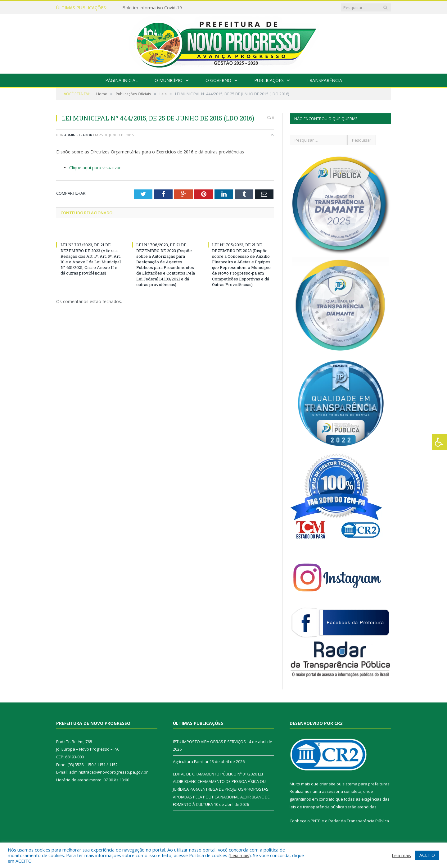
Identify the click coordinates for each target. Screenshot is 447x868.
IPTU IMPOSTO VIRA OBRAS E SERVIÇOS (209, 742)
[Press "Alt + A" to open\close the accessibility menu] (439, 442)
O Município (169, 80)
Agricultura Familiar (191, 761)
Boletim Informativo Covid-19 (152, 8)
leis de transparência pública (317, 807)
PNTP (316, 821)
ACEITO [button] (427, 855)
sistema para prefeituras (366, 784)
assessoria (332, 791)
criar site (327, 784)
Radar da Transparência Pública (359, 821)
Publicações (269, 80)
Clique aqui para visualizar (95, 168)
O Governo (218, 80)
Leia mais (240, 855)
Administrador (78, 135)
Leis (271, 135)
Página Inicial (122, 80)
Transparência (324, 80)
